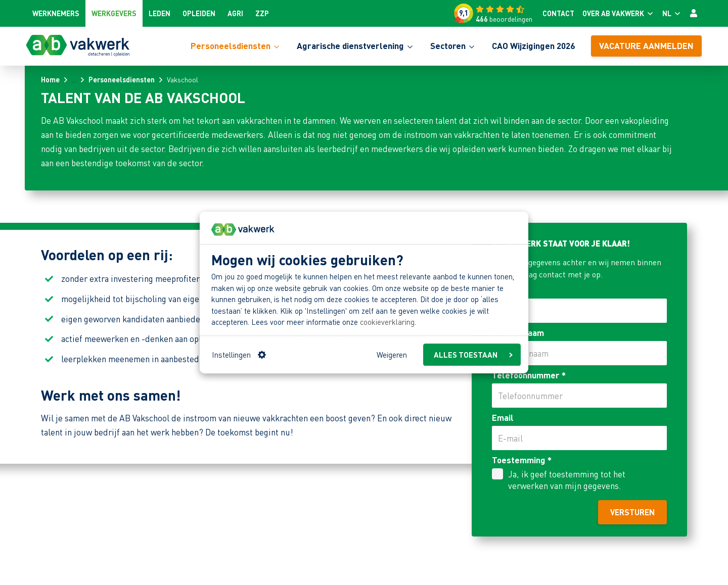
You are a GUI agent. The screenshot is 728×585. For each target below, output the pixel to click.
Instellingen (239, 355)
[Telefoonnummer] (579, 396)
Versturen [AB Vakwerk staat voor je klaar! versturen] (632, 512)
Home (50, 79)
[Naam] (579, 311)
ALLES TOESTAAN (473, 355)
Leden (160, 13)
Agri (235, 13)
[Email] (579, 438)
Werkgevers (114, 13)
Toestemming (522, 460)
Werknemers (56, 13)
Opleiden (199, 13)
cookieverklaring (387, 322)
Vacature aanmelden (646, 45)
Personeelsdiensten (122, 79)
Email (503, 417)
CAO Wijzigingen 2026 (533, 45)
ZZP (262, 13)
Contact (558, 13)
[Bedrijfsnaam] (579, 353)
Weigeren (392, 355)
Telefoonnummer (529, 375)
